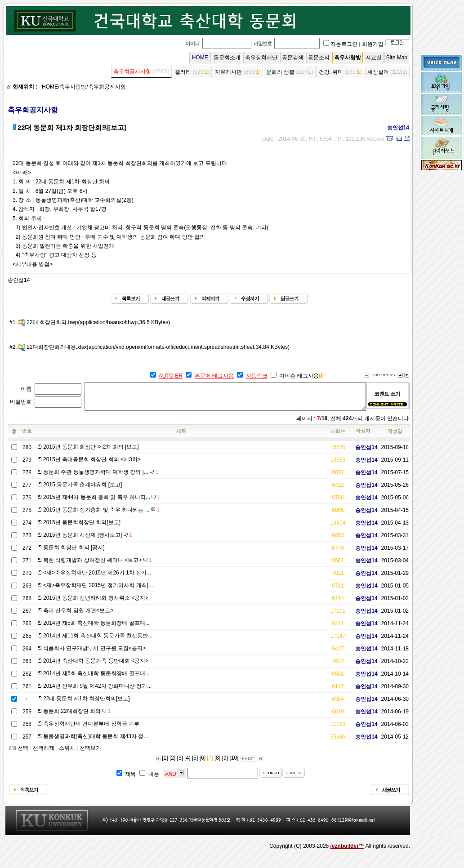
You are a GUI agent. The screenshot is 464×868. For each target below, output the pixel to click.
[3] (180, 763)
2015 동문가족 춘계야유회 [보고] (83, 490)
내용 (154, 779)
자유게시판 (228, 72)
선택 (23, 753)
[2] (172, 763)
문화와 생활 (280, 72)
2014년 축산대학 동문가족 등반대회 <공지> (96, 666)
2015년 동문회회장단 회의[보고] (82, 528)
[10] (234, 763)
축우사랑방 (348, 58)
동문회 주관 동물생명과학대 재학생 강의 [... (101, 477)
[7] (210, 763)
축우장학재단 (261, 58)
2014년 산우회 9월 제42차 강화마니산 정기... (97, 691)
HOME (200, 58)
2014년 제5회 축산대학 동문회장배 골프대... (96, 628)
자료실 (374, 58)
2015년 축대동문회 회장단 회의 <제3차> (92, 465)
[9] (225, 763)
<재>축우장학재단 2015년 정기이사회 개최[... (98, 591)
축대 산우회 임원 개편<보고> (78, 616)
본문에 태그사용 (214, 376)
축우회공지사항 (132, 71)
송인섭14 (395, 128)
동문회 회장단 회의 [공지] (74, 553)
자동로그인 (344, 44)
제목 (181, 436)
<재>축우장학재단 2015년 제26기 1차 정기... (97, 578)
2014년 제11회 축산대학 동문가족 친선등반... (98, 641)
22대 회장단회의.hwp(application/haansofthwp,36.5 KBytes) (98, 322)
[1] (165, 763)
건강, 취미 (331, 72)
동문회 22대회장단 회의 (77, 717)
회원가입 (373, 44)
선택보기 (90, 753)
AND (171, 779)
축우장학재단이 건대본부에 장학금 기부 (91, 729)
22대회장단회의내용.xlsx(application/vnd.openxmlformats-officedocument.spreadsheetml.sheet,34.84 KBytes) (158, 347)
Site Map (397, 58)
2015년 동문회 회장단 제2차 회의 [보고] (91, 452)
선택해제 (44, 753)
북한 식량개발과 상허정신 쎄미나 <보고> (98, 565)
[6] (203, 763)
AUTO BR (171, 376)
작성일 (395, 436)
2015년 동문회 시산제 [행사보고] (88, 540)
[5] (195, 763)
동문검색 (293, 58)
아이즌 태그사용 (299, 376)
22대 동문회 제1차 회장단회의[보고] (87, 704)
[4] (187, 763)
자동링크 (257, 376)
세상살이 (378, 72)
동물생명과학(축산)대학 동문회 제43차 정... (96, 742)
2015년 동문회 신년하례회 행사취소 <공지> (96, 603)
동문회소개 (227, 58)
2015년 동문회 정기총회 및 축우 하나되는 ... (101, 515)
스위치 (67, 753)
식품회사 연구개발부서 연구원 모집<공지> (94, 654)
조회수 (338, 436)
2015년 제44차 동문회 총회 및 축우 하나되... (102, 503)
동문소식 (319, 58)
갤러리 (183, 72)
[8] (217, 763)
